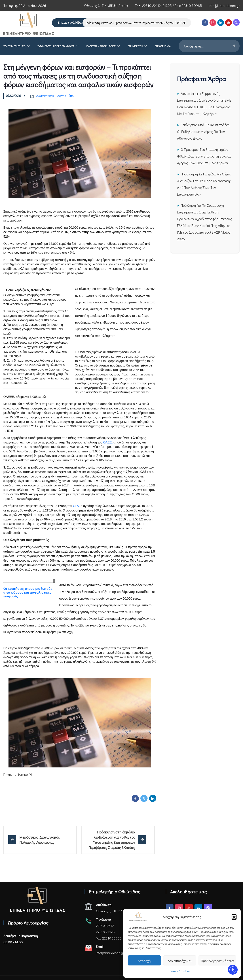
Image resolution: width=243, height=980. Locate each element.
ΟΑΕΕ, (108, 442)
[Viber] (236, 22)
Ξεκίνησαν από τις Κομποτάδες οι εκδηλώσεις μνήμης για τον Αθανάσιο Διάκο (203, 131)
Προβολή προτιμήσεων (217, 961)
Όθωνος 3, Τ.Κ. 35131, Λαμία (106, 5)
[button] (234, 917)
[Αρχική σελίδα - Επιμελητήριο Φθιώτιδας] (38, 900)
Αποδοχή (144, 961)
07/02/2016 (13, 96)
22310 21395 (105, 932)
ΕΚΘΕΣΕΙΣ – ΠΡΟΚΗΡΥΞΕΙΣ (101, 46)
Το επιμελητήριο (14, 46)
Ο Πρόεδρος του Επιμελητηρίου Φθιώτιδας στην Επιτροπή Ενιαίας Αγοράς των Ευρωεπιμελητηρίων (204, 156)
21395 (167, 5)
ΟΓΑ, (77, 506)
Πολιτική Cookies (180, 971)
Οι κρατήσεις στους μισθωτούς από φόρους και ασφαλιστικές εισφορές (28, 592)
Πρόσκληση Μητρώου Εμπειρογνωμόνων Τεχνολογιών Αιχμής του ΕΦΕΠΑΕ (137, 23)
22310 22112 (151, 5)
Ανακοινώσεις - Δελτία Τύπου (56, 96)
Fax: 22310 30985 (109, 938)
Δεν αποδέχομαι (180, 961)
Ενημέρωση (135, 46)
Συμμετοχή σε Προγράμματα (56, 46)
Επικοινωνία (163, 46)
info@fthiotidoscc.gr (224, 5)
